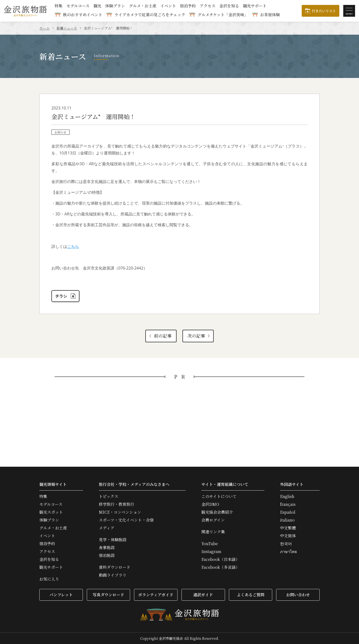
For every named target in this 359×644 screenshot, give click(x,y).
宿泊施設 (107, 555)
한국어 (286, 544)
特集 (59, 6)
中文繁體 (288, 528)
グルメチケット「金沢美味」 (223, 15)
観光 (97, 6)
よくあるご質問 (251, 595)
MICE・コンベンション (120, 512)
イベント (168, 6)
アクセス (208, 6)
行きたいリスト (324, 11)
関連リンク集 (213, 532)
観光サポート (255, 6)
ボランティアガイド (156, 595)
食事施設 (107, 548)
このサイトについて (219, 496)
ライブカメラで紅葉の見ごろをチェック (150, 15)
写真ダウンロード (108, 595)
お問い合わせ (298, 595)
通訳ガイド (203, 595)
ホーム (45, 28)
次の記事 (199, 336)
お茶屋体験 (270, 15)
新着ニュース (67, 28)
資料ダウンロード (115, 567)
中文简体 (288, 536)
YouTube (210, 544)
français (288, 504)
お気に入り (49, 579)
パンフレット (61, 595)
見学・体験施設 (113, 540)
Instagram (211, 552)
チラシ (66, 296)
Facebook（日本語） (220, 559)
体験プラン (115, 6)
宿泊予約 (188, 6)
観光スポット (51, 512)
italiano (287, 520)
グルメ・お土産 (143, 6)
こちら (73, 246)
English (287, 496)
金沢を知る (229, 6)
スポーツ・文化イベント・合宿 (126, 520)
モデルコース (78, 6)
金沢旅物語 (25, 11)
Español (288, 512)
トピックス (109, 496)
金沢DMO (210, 504)
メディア (107, 528)
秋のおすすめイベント (83, 15)
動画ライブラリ (113, 575)
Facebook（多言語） (220, 567)
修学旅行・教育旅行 (117, 504)
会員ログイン (213, 520)
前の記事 (160, 336)
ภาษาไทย (288, 552)
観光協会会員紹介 (217, 512)
